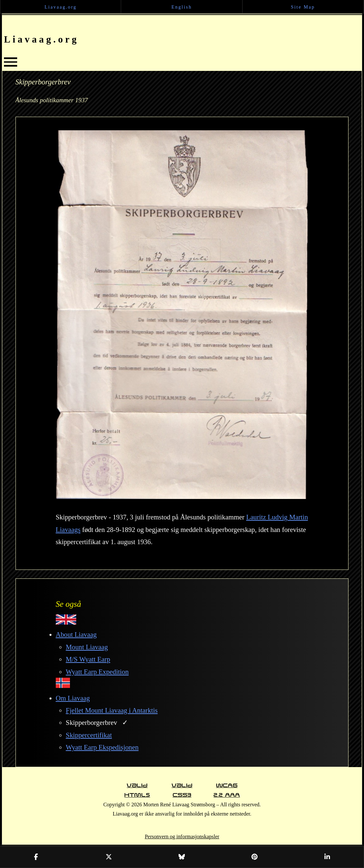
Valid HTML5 (137, 787)
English (182, 7)
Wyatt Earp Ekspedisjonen (102, 747)
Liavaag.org (61, 7)
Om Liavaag (73, 698)
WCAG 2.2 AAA (227, 787)
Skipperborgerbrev (91, 722)
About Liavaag (76, 634)
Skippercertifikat (89, 735)
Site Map (303, 7)
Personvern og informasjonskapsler (182, 837)
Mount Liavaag (87, 647)
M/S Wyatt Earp (88, 659)
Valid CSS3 (182, 787)
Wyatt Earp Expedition (97, 672)
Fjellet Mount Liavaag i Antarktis (112, 710)
